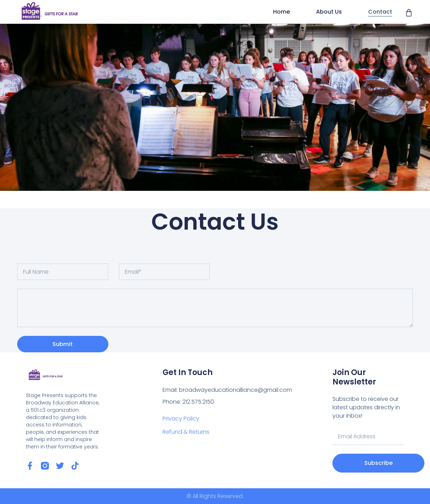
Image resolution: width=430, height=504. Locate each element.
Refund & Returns (186, 432)
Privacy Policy (181, 419)
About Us (329, 12)
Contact (380, 12)
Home (281, 12)
